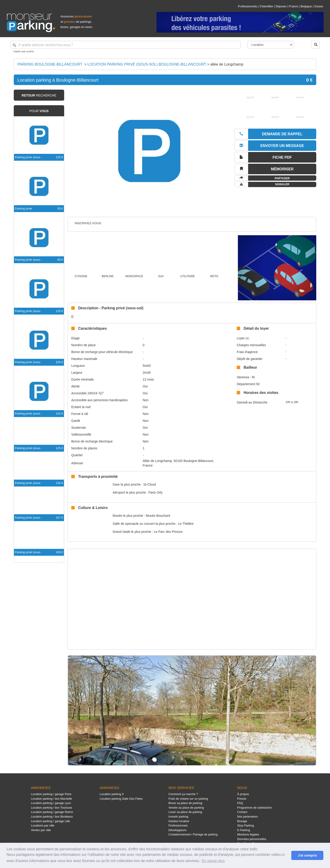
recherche (39, 95)
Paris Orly (155, 492)
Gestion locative (179, 821)
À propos (243, 794)
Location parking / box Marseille (51, 799)
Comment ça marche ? (183, 794)
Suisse (319, 6)
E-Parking (244, 830)
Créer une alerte (24, 52)
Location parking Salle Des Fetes (121, 799)
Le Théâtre (186, 524)
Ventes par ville (41, 830)
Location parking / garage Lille (50, 821)
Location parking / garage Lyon (51, 803)
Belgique (306, 6)
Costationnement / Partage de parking (193, 834)
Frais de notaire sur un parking (188, 799)
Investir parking (178, 817)
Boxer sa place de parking (185, 803)
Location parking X (112, 794)
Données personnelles (252, 839)
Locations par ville (43, 825)
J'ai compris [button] (307, 855)
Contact (242, 812)
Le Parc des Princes (168, 532)
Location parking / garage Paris (51, 794)
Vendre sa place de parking (186, 808)
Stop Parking (246, 825)
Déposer (281, 6)
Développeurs (177, 830)
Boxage (242, 821)
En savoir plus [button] (213, 861)
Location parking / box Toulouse (51, 808)
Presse (242, 799)
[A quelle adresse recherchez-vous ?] (125, 45)
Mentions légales (248, 834)
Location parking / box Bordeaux (52, 817)
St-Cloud (149, 484)
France (294, 6)
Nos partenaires (247, 817)
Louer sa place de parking (185, 812)
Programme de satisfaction (255, 808)
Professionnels (247, 6)
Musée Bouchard (158, 516)
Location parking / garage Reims (52, 812)
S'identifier (266, 6)
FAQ (240, 803)
